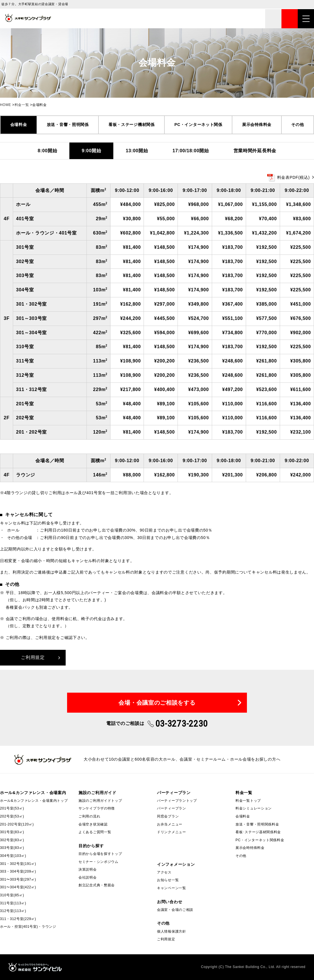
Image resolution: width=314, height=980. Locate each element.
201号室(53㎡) (12, 808)
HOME (6, 105)
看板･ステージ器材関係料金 (258, 832)
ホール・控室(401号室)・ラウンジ (28, 927)
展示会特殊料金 (257, 125)
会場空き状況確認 (93, 824)
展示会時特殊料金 (250, 848)
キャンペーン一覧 (172, 888)
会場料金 (19, 125)
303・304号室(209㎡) (18, 871)
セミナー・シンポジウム (98, 862)
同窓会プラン (168, 816)
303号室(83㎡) (12, 848)
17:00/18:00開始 (191, 151)
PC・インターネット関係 (198, 125)
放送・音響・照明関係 (68, 125)
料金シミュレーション (254, 808)
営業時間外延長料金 (255, 151)
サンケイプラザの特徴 (97, 808)
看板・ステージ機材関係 (132, 125)
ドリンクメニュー (172, 832)
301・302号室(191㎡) (18, 864)
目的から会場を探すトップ (100, 854)
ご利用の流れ (89, 816)
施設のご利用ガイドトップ (100, 801)
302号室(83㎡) (12, 840)
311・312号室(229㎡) (18, 919)
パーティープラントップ (177, 801)
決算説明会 (88, 869)
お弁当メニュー (170, 824)
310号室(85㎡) (12, 895)
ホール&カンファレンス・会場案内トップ (34, 801)
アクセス (164, 872)
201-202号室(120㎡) (17, 824)
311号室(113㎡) (13, 903)
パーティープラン (172, 808)
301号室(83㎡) (12, 832)
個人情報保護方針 (172, 931)
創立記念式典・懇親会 (97, 885)
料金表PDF (293, 177)
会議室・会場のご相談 (175, 910)
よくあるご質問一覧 (95, 832)
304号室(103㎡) (13, 856)
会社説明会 (88, 877)
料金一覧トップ (248, 801)
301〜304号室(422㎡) (18, 887)
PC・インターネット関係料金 (260, 840)
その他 (297, 125)
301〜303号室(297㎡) (18, 879)
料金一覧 (22, 105)
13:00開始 (137, 151)
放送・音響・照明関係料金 (257, 824)
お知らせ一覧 (168, 880)
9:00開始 (91, 151)
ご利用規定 (33, 657)
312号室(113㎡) (13, 911)
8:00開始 (47, 151)
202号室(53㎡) (12, 816)
